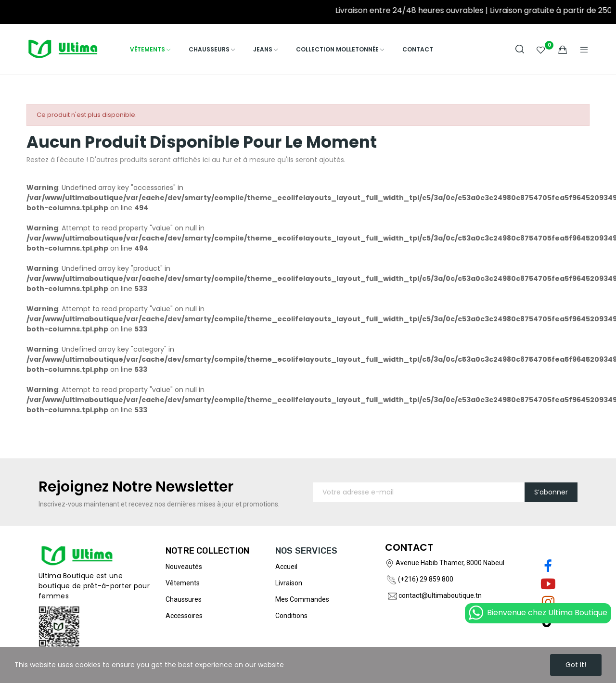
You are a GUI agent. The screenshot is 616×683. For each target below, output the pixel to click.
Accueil (286, 567)
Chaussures (184, 599)
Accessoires (184, 616)
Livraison (289, 583)
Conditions (291, 616)
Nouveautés (184, 567)
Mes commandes (302, 599)
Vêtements (183, 583)
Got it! (576, 665)
